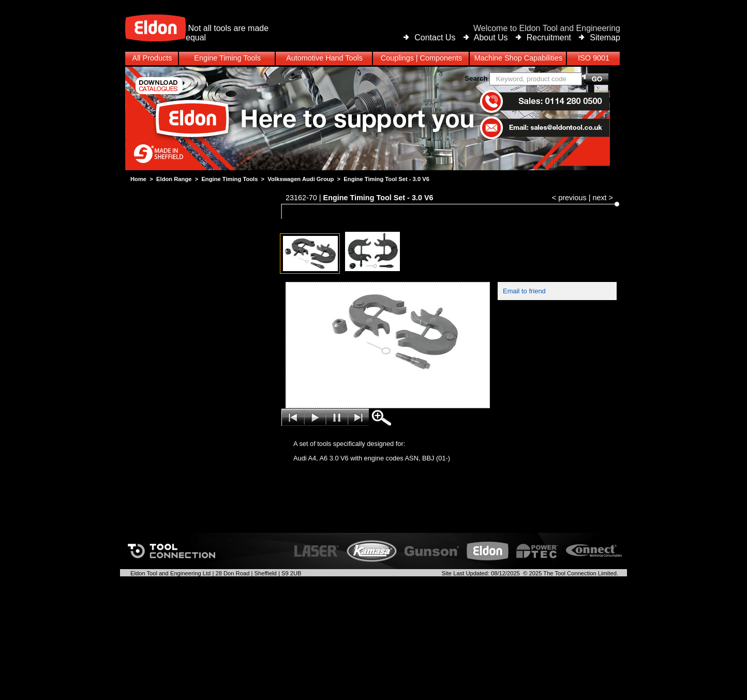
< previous (569, 198)
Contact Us (435, 38)
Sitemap (605, 38)
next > (603, 198)
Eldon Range (174, 179)
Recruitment (549, 38)
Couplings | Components (421, 58)
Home (138, 179)
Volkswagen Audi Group (301, 179)
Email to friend (524, 291)
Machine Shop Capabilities (518, 58)
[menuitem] (373, 58)
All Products (152, 58)
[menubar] (373, 58)
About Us (491, 38)
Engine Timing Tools (229, 179)
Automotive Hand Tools (324, 58)
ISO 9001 (594, 58)
